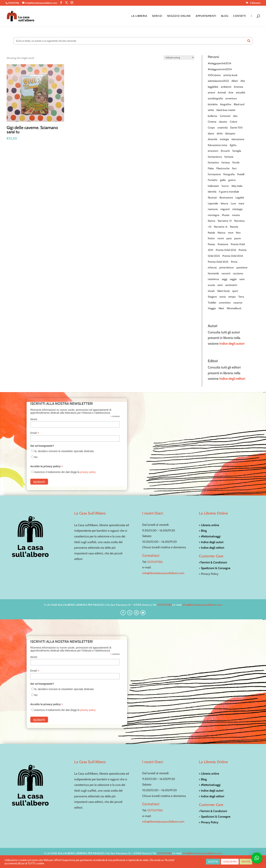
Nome (34, 419)
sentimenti (231, 285)
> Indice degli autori (211, 542)
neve (231, 233)
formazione (214, 174)
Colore (233, 122)
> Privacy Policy (209, 822)
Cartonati (225, 116)
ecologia (224, 139)
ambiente (226, 87)
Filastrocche (223, 168)
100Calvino (214, 75)
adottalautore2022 (218, 81)
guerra (232, 180)
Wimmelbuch (234, 308)
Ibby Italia (237, 186)
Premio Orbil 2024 (233, 256)
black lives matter (226, 110)
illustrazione (226, 198)
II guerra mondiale (229, 192)
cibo (235, 116)
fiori (234, 168)
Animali (222, 92)
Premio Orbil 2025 (218, 262)
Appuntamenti (206, 16)
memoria (213, 209)
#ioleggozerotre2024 (220, 69)
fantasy (226, 162)
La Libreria (139, 16)
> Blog (203, 531)
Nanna (212, 221)
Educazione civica (218, 145)
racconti (226, 273)
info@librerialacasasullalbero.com (163, 573)
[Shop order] (179, 58)
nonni (221, 238)
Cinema (212, 122)
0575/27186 (155, 562)
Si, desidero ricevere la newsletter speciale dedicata (64, 451)
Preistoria (223, 244)
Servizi (157, 16)
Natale (211, 233)
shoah (211, 291)
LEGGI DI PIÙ (230, 862)
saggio (233, 279)
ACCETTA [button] (213, 862)
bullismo (213, 116)
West (221, 308)
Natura (221, 233)
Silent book (223, 291)
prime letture (226, 267)
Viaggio (212, 308)
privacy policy (88, 472)
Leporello (213, 203)
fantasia (229, 157)
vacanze (238, 303)
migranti (225, 209)
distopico (230, 133)
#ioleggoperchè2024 (219, 63)
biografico (226, 104)
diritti (220, 133)
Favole (236, 162)
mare (241, 203)
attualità (241, 92)
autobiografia (215, 98)
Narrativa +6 (221, 227)
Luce (233, 203)
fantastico (213, 162)
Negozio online (179, 16)
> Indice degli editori (212, 548)
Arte (231, 92)
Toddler (212, 303)
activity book (230, 75)
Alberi (235, 81)
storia (223, 297)
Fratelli (241, 174)
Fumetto (213, 180)
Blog (225, 16)
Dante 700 (236, 128)
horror (225, 186)
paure (237, 238)
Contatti (240, 16)
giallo (223, 180)
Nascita (234, 227)
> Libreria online (209, 525)
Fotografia (229, 174)
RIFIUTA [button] (246, 862)
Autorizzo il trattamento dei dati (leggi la (65, 472)
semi (220, 285)
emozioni (213, 151)
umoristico (225, 303)
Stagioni (212, 297)
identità (212, 192)
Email (35, 433)
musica (236, 215)
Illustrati (212, 198)
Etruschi (225, 151)
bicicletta (213, 104)
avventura (231, 98)
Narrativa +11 (225, 221)
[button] (257, 858)
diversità (213, 139)
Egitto (233, 145)
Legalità (240, 198)
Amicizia (238, 87)
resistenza (213, 279)
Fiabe (211, 168)
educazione (238, 139)
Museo (226, 215)
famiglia (237, 151)
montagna (214, 215)
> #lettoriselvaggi (210, 536)
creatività (222, 128)
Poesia (211, 244)
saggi (224, 279)
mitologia (237, 209)
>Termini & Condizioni (213, 562)
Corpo (211, 128)
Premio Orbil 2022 (226, 250)
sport (235, 291)
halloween (213, 186)
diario (211, 133)
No (36, 457)
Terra (241, 297)
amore (211, 92)
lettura (224, 203)
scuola (211, 285)
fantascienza (215, 157)
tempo (232, 297)
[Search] (249, 41)
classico (223, 122)
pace (229, 238)
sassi (242, 279)
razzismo (238, 273)
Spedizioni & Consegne (216, 568)
